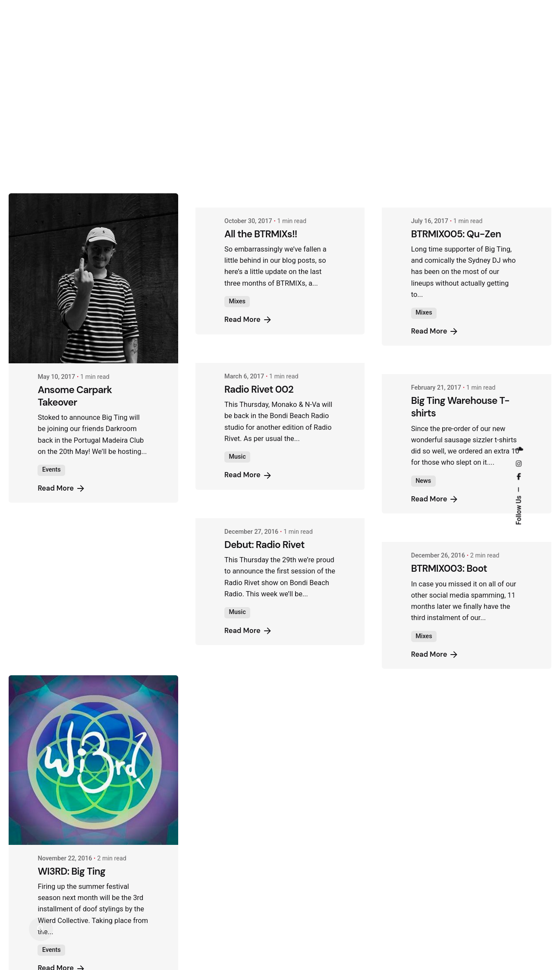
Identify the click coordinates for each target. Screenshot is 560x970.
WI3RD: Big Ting (71, 871)
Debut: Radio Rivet (264, 387)
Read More (62, 162)
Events (52, 470)
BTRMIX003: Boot (449, 411)
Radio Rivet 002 (259, 231)
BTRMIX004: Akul (75, 558)
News (423, 323)
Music (237, 299)
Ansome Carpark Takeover (75, 396)
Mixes (50, 143)
